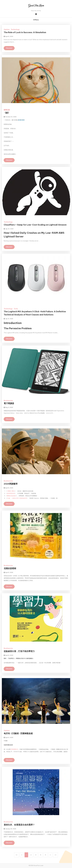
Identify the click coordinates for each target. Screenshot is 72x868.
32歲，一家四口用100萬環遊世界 (17, 498)
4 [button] (41, 855)
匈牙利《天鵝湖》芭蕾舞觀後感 (18, 733)
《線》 (7, 113)
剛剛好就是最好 (12, 496)
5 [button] (45, 855)
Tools (16, 309)
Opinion (7, 29)
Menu (36, 20)
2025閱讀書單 (11, 484)
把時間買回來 (11, 493)
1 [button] (26, 855)
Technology (15, 29)
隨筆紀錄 (7, 110)
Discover (9, 48)
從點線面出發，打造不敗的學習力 (19, 651)
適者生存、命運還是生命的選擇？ (19, 825)
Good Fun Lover (36, 6)
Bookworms (8, 401)
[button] (16, 855)
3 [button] (36, 855)
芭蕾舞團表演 (14, 749)
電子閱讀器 (9, 403)
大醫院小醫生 (11, 491)
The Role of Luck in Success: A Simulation (25, 32)
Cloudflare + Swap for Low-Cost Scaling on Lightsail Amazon (35, 225)
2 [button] (31, 855)
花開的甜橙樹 (10, 568)
